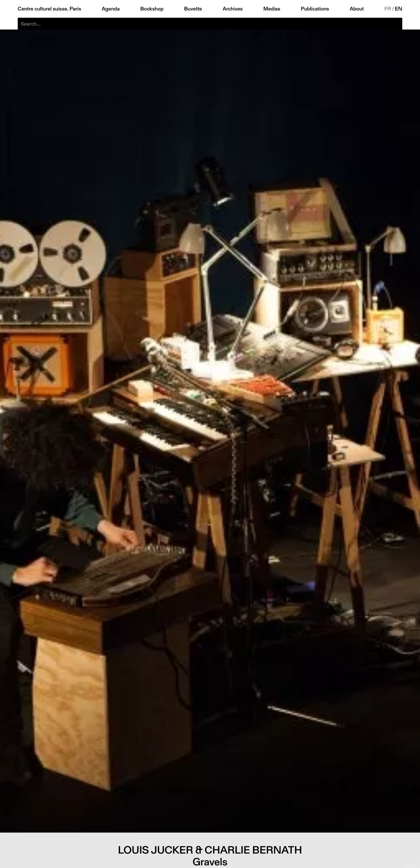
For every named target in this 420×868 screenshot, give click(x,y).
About (357, 9)
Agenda (111, 9)
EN (399, 9)
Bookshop (152, 9)
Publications (315, 9)
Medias (272, 9)
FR (388, 9)
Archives (232, 9)
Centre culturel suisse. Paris (49, 9)
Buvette (193, 9)
